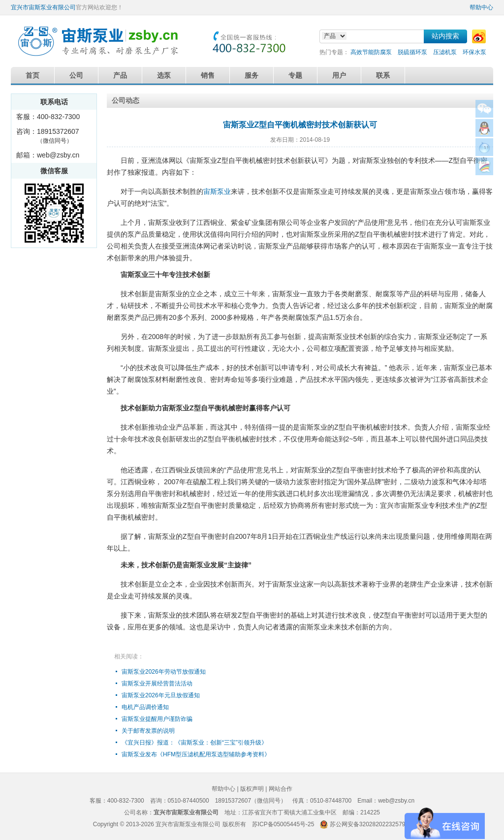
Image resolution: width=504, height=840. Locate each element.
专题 (295, 75)
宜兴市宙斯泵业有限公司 (43, 7)
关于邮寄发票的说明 (148, 731)
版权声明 (252, 789)
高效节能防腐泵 (371, 52)
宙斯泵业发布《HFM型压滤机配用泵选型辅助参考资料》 (196, 754)
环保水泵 (474, 52)
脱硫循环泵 (412, 52)
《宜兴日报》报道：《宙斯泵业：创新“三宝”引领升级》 (194, 743)
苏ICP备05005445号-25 (283, 824)
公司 (76, 75)
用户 (339, 75)
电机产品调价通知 (145, 707)
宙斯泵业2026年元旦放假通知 (161, 695)
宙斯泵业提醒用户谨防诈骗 (157, 719)
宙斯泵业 (217, 191)
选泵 (164, 75)
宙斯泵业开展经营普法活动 (157, 684)
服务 (252, 75)
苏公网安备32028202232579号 (370, 824)
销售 (208, 75)
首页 (32, 75)
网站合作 (281, 789)
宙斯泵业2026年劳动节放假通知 (164, 672)
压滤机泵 (445, 52)
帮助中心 (481, 7)
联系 (383, 75)
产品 (120, 75)
